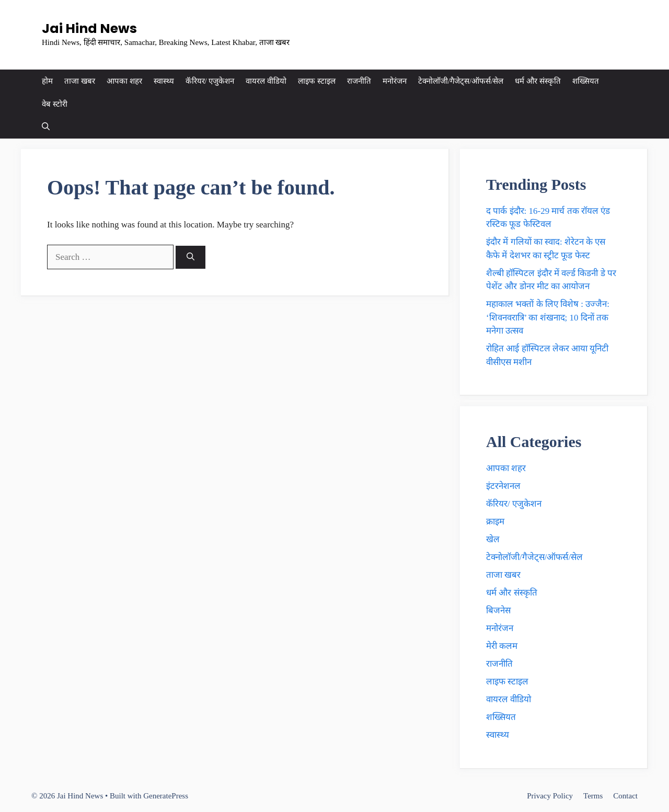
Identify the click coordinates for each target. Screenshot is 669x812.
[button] (46, 127)
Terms (593, 796)
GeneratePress (166, 796)
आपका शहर (124, 81)
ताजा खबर (80, 81)
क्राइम (495, 522)
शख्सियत (586, 81)
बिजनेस (498, 610)
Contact (625, 796)
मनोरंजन (395, 81)
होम (47, 81)
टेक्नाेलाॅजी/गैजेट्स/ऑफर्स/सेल (461, 81)
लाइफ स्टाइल (317, 81)
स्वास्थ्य (164, 81)
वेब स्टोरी (55, 104)
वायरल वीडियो (266, 81)
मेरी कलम (502, 646)
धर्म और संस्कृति (538, 81)
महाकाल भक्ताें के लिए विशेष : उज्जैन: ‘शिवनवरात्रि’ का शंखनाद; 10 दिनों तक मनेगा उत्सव (548, 317)
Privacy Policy (550, 796)
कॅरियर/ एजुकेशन (210, 81)
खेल (493, 539)
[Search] (191, 258)
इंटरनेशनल (503, 486)
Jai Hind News (89, 28)
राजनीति (359, 81)
